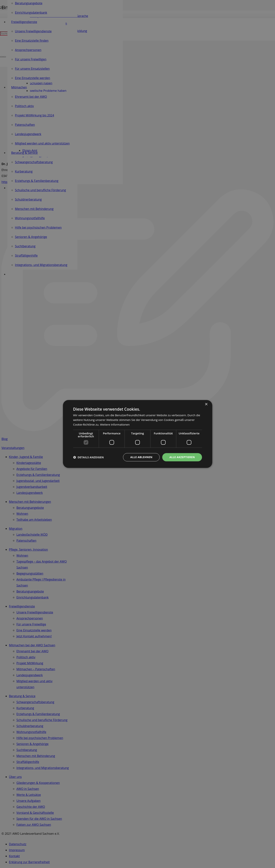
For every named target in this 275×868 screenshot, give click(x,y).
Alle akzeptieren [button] (182, 457)
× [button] (206, 404)
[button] (88, 457)
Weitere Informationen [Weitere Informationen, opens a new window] (115, 424)
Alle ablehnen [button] (141, 457)
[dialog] (138, 434)
